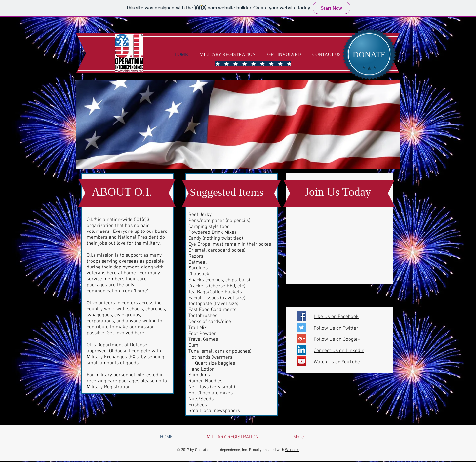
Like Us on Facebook (336, 317)
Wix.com (292, 450)
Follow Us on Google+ (337, 339)
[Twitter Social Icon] (302, 327)
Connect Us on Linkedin (339, 351)
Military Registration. (109, 387)
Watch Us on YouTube (337, 362)
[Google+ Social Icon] (302, 339)
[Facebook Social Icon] (302, 316)
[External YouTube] (339, 243)
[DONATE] (369, 54)
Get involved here (126, 333)
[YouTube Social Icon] (302, 361)
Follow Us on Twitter (336, 328)
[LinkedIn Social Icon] (302, 350)
